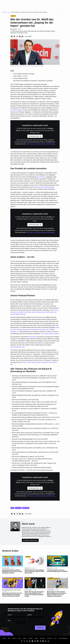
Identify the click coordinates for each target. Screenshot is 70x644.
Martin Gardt (6, 568)
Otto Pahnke (41, 177)
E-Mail (9, 621)
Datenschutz (50, 638)
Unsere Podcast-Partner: (21, 78)
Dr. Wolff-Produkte (16, 110)
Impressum (43, 638)
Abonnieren (40, 628)
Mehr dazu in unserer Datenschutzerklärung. (41, 144)
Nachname (30, 615)
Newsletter (31, 638)
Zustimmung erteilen (35, 136)
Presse (19, 638)
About (9, 638)
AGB (55, 638)
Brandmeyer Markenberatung (45, 187)
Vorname (10, 615)
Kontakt (25, 638)
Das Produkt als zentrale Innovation (24, 74)
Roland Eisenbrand (7, 590)
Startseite (4, 12)
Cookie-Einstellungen (63, 638)
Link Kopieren (28, 36)
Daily (9, 12)
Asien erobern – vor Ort (20, 76)
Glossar (36, 638)
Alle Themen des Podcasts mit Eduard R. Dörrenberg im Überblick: (33, 81)
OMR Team (27, 568)
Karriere (14, 638)
